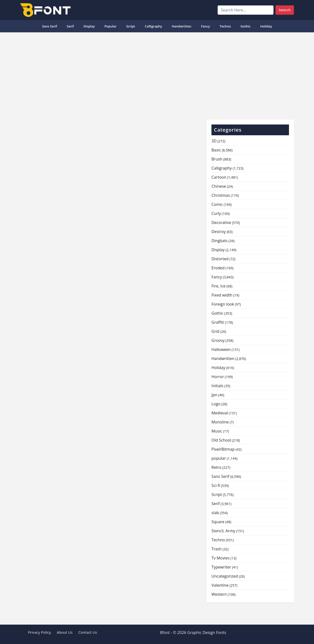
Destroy (219, 232)
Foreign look (223, 304)
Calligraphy (153, 26)
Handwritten (182, 26)
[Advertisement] (157, 74)
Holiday (266, 26)
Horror (218, 377)
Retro (216, 467)
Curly (216, 213)
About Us (65, 632)
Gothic (246, 26)
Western (219, 594)
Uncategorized (225, 576)
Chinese (219, 186)
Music (217, 431)
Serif (70, 26)
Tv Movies (221, 558)
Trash (217, 549)
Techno (225, 26)
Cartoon (219, 177)
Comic (217, 204)
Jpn (214, 395)
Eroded (218, 268)
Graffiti (218, 322)
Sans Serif (49, 26)
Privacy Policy (39, 632)
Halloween (221, 349)
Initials (217, 386)
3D (214, 141)
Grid (215, 331)
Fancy (205, 26)
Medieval (220, 413)
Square (218, 522)
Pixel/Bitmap (223, 449)
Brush (217, 159)
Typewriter (221, 567)
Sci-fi (216, 485)
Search (285, 10)
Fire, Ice (218, 286)
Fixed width (222, 295)
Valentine (220, 585)
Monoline (220, 422)
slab (215, 513)
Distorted (220, 259)
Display (89, 26)
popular (111, 26)
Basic (216, 150)
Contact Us (88, 632)
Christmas (221, 195)
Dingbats (220, 241)
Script (131, 26)
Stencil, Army (223, 531)
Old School (221, 440)
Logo (216, 404)
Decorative (221, 223)
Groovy (218, 340)
